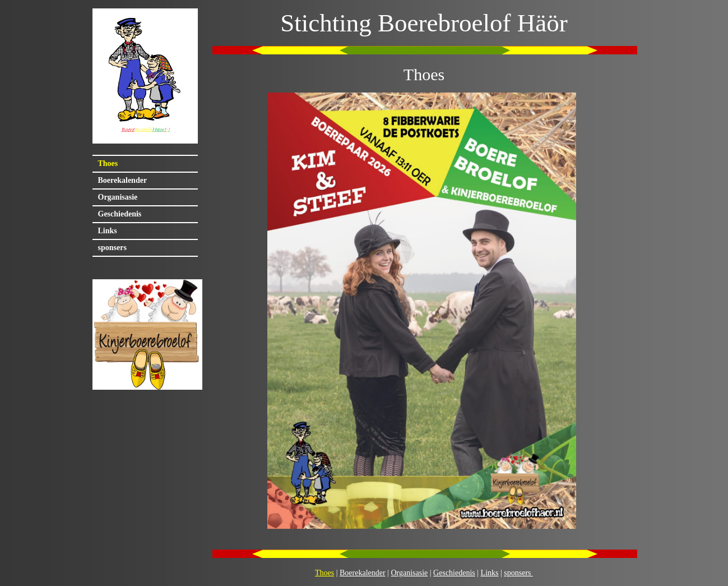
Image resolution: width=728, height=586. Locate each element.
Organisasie (118, 197)
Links (108, 231)
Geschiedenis (120, 214)
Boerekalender (123, 180)
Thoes (108, 163)
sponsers (112, 248)
